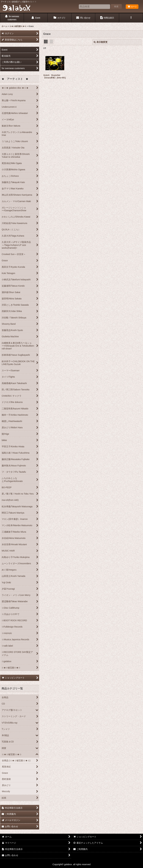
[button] (131, 18)
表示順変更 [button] (101, 42)
